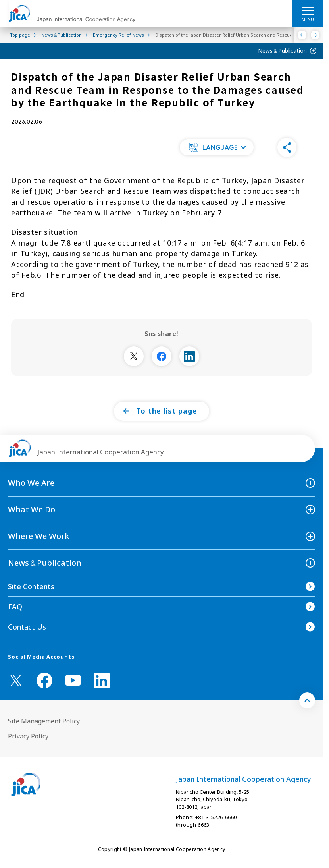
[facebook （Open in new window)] (44, 680)
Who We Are (31, 483)
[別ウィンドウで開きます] (134, 356)
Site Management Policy (44, 721)
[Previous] (302, 35)
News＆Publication (282, 51)
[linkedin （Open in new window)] (102, 680)
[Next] (315, 35)
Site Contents (31, 586)
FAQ (15, 607)
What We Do (32, 509)
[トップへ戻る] (307, 700)
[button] (217, 147)
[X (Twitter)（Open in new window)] (16, 680)
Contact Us (27, 627)
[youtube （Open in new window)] (73, 680)
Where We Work (39, 536)
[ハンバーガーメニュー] (308, 10)
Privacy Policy (28, 736)
